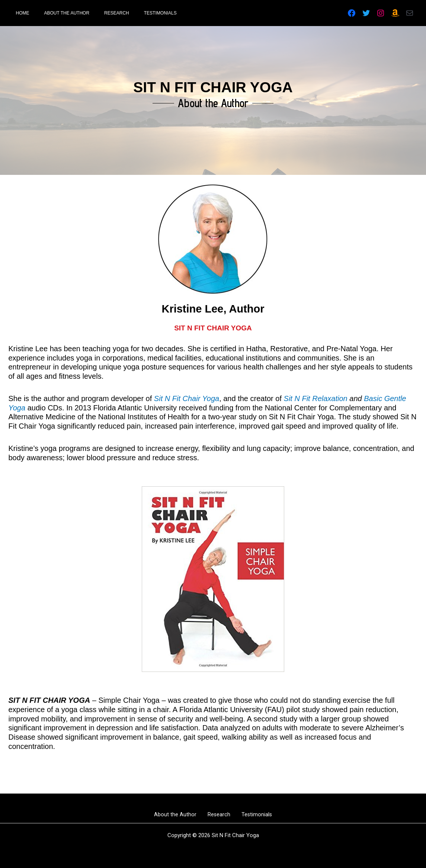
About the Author (180, 814)
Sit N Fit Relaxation (316, 398)
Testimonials (252, 814)
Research (219, 814)
